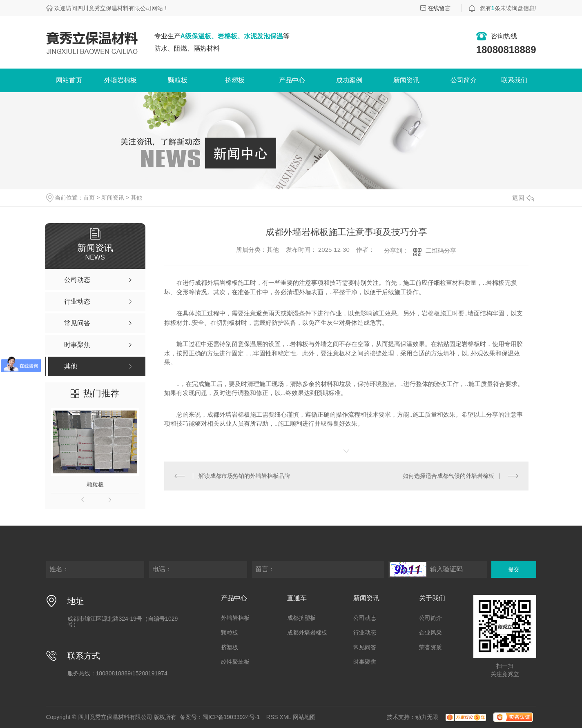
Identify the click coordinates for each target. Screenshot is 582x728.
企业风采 (430, 633)
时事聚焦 (365, 662)
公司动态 (365, 618)
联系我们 (514, 80)
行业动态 (365, 633)
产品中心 (292, 80)
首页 (89, 198)
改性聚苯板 (235, 662)
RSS (272, 717)
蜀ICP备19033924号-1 (231, 717)
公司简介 (464, 80)
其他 (136, 198)
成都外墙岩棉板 (307, 633)
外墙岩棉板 (120, 80)
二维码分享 (441, 250)
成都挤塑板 (301, 618)
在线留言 (439, 8)
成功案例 (349, 80)
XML (285, 717)
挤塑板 (235, 80)
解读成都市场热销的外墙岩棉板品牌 (244, 476)
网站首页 (69, 80)
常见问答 (365, 647)
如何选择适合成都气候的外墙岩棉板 (448, 476)
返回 (523, 198)
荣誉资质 (430, 647)
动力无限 (427, 717)
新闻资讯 (406, 80)
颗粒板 (178, 80)
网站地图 (304, 717)
